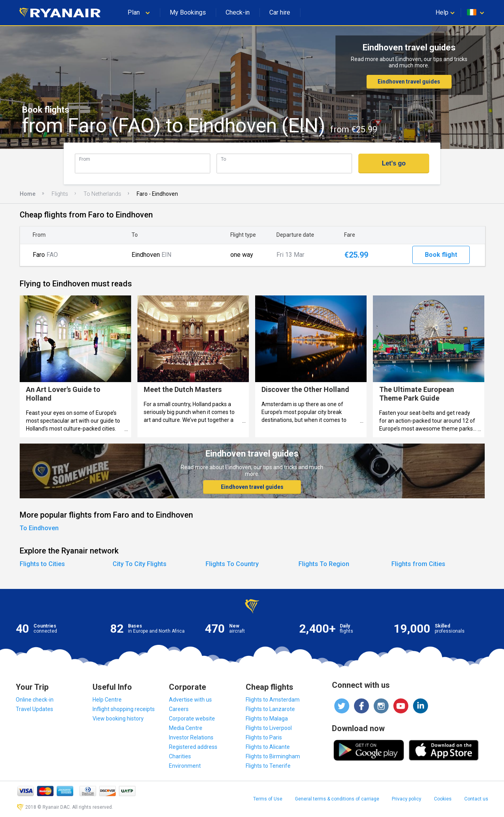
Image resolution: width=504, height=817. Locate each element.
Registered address (193, 747)
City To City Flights (140, 564)
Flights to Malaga (267, 719)
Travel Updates (34, 709)
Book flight (441, 255)
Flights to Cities (42, 564)
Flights (60, 194)
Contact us (476, 799)
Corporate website (192, 719)
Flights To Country (232, 564)
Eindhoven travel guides (409, 82)
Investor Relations (191, 737)
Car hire (280, 12)
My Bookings (188, 12)
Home (28, 194)
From (85, 159)
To (223, 159)
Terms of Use (268, 799)
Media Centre (186, 728)
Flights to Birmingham (273, 756)
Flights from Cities (418, 564)
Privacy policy (407, 799)
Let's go (394, 163)
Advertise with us (190, 700)
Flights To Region (324, 564)
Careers (179, 709)
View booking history (118, 719)
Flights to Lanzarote (270, 709)
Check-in (238, 12)
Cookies (443, 799)
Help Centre (107, 700)
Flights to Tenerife (268, 766)
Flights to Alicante (268, 747)
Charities (180, 756)
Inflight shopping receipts (124, 709)
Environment (185, 766)
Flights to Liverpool (269, 728)
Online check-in (35, 700)
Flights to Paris (264, 737)
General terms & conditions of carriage (337, 799)
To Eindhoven (39, 528)
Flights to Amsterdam (273, 700)
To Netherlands (102, 194)
